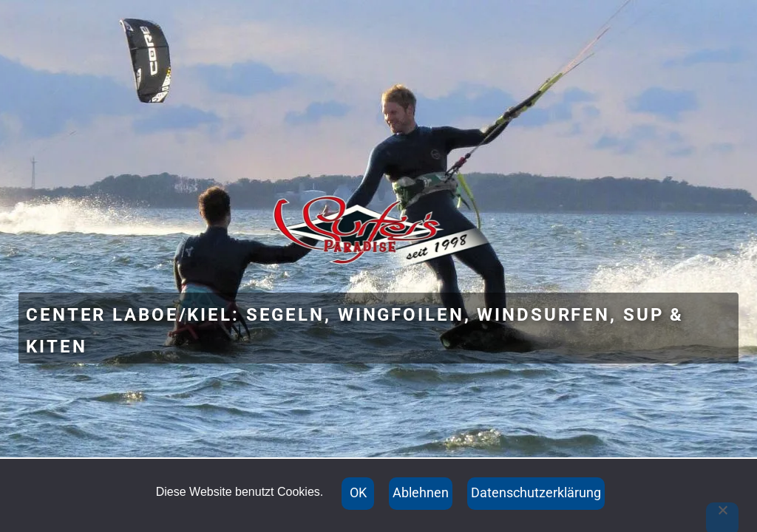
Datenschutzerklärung (536, 492)
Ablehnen (421, 492)
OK (358, 492)
